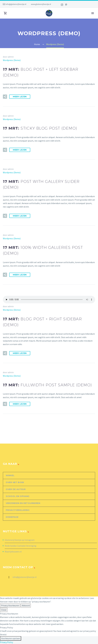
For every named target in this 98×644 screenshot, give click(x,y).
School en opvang (18, 496)
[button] (5, 97)
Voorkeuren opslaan (11, 638)
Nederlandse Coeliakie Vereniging (20, 546)
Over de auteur (16, 489)
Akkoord (26, 605)
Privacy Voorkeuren (10, 605)
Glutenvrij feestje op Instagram (20, 540)
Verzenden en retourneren (23, 503)
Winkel (10, 475)
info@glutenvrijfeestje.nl (16, 4)
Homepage (12, 517)
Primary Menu (93, 13)
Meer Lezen (20, 97)
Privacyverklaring (18, 510)
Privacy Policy (6, 642)
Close (4, 610)
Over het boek (15, 482)
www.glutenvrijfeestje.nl (41, 4)
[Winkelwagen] (5, 13)
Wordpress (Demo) (12, 60)
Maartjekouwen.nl (13, 552)
